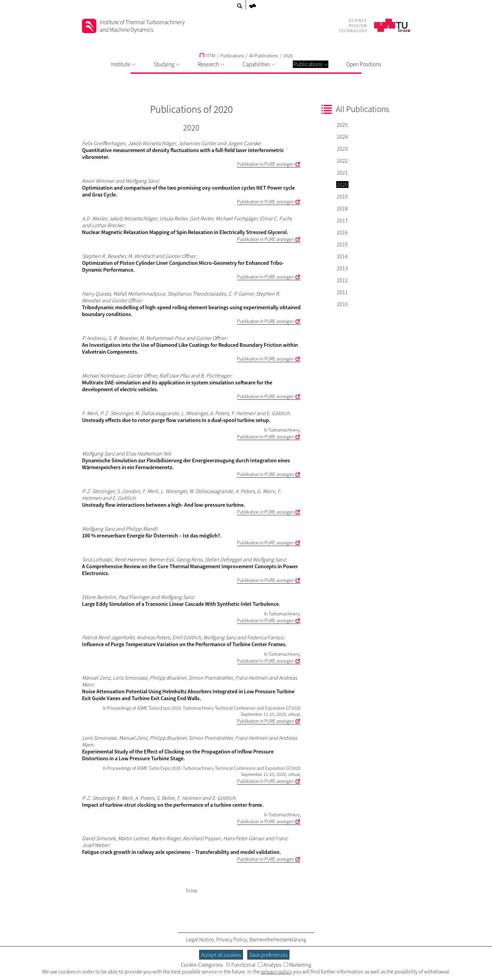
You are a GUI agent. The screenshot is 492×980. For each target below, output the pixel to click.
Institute (123, 64)
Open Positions (364, 64)
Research (211, 64)
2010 (342, 304)
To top (192, 890)
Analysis (270, 965)
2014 (342, 256)
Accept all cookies (221, 955)
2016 (342, 232)
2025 (342, 125)
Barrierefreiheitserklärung (278, 939)
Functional (241, 965)
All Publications (264, 56)
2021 (342, 173)
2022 (342, 161)
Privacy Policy (232, 939)
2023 (342, 149)
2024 (342, 137)
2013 (342, 268)
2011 (342, 292)
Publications (311, 64)
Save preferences (268, 955)
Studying (167, 64)
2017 (342, 220)
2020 (288, 56)
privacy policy (276, 971)
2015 (342, 244)
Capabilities (259, 64)
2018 (342, 208)
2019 (342, 196)
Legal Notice (200, 939)
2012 (342, 280)
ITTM (207, 56)
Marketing (297, 965)
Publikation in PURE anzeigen (265, 164)
